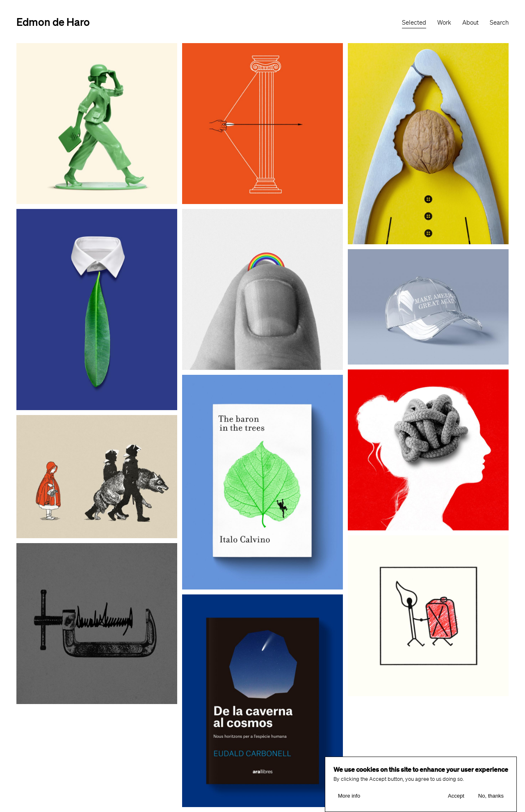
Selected (414, 23)
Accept (456, 796)
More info (349, 796)
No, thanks (491, 796)
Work (444, 23)
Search (499, 23)
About (470, 23)
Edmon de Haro (53, 22)
